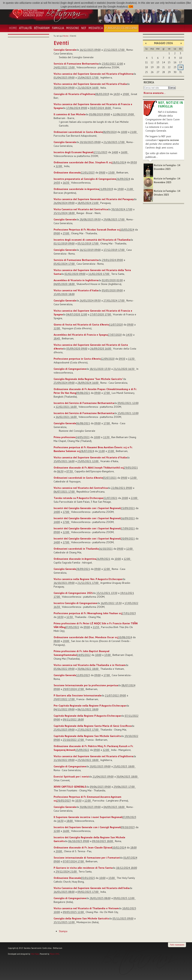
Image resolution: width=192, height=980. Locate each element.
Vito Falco (35, 954)
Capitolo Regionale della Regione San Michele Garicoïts (87, 736)
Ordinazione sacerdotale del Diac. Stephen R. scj (83, 162)
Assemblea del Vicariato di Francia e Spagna (81, 335)
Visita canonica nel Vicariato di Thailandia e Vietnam (86, 908)
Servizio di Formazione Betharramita (76, 64)
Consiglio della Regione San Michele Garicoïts (81, 918)
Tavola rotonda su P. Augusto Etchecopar (79, 498)
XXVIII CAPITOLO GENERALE (70, 787)
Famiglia (58, 28)
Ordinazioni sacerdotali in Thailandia (76, 549)
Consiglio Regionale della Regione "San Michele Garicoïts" (88, 379)
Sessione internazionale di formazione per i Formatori (87, 858)
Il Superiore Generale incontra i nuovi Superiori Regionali (88, 817)
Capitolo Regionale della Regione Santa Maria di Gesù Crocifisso (93, 726)
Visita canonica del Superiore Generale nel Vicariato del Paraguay (94, 199)
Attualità (25, 28)
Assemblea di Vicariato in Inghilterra (76, 280)
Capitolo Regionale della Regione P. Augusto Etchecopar (87, 716)
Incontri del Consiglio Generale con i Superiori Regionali (87, 508)
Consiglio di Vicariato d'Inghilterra (74, 94)
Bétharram (42, 28)
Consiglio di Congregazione (70, 369)
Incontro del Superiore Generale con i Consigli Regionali (87, 827)
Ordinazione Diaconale (67, 878)
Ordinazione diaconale (67, 172)
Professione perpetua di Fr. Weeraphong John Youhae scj (88, 613)
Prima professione (65, 437)
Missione (73, 28)
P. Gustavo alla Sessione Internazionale (78, 695)
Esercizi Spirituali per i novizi (71, 777)
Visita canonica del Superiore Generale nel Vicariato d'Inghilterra (93, 74)
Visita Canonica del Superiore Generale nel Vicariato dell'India (91, 888)
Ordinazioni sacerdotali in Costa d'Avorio (78, 132)
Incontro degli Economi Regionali (74, 152)
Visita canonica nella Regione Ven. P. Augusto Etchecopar (88, 579)
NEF (84, 28)
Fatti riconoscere (177, 945)
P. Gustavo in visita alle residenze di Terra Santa (83, 868)
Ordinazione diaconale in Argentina (75, 559)
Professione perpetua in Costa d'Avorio (77, 359)
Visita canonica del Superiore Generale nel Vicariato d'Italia (90, 84)
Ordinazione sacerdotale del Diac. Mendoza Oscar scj (86, 637)
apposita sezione (169, 140)
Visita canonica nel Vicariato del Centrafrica (81, 488)
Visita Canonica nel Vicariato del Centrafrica (81, 209)
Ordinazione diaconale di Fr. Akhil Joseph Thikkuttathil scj (89, 468)
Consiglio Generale (65, 50)
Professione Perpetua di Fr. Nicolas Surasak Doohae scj (87, 230)
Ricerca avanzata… (155, 93)
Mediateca (96, 28)
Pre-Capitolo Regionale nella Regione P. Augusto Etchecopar (90, 706)
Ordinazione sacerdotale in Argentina (76, 189)
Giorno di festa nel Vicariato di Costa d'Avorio (81, 325)
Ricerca (149, 82)
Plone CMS (54, 954)
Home (13, 28)
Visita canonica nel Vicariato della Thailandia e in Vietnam (90, 665)
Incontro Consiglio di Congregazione (75, 603)
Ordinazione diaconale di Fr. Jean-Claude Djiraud (83, 847)
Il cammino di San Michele (70, 114)
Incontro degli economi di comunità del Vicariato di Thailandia (92, 240)
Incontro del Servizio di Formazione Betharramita (84, 403)
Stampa (63, 931)
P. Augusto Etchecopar (121, 28)
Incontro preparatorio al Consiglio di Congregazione (85, 179)
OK (131, 7)
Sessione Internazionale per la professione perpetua (86, 685)
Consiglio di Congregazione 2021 (73, 593)
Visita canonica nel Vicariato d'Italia (76, 290)
